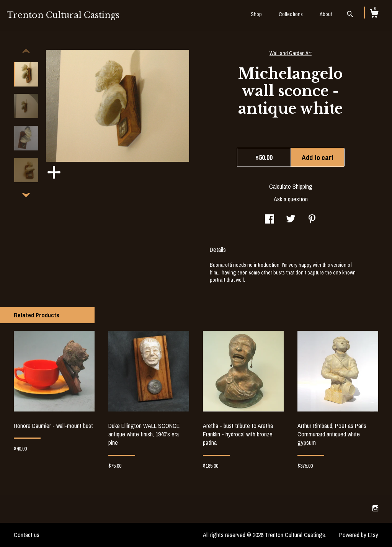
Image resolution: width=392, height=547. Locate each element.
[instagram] (375, 508)
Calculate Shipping (291, 186)
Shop (256, 14)
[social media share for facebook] (269, 220)
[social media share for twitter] (291, 220)
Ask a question (291, 199)
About (326, 14)
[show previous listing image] (26, 51)
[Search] (350, 15)
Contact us (27, 535)
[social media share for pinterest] (312, 220)
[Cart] (374, 15)
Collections (291, 14)
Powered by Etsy (359, 535)
